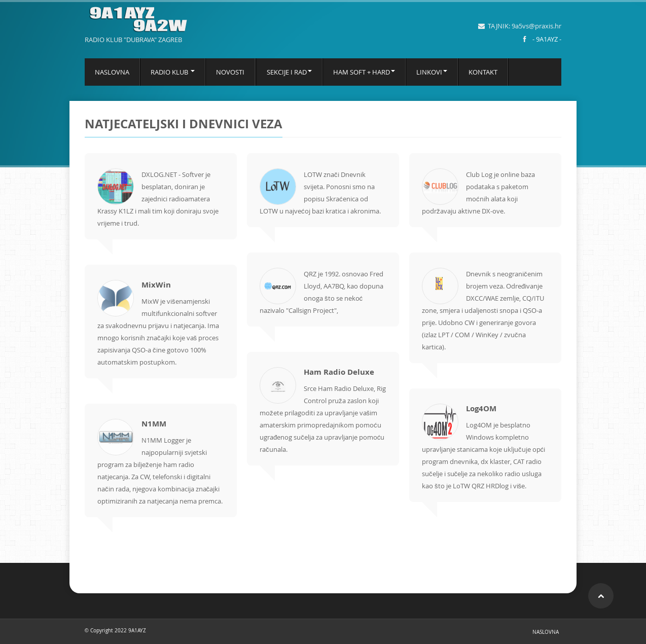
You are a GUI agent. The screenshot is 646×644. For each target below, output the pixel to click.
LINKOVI (432, 72)
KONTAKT (483, 72)
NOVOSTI (230, 72)
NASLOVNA (112, 72)
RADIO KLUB (173, 72)
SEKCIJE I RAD (289, 72)
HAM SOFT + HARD (364, 72)
